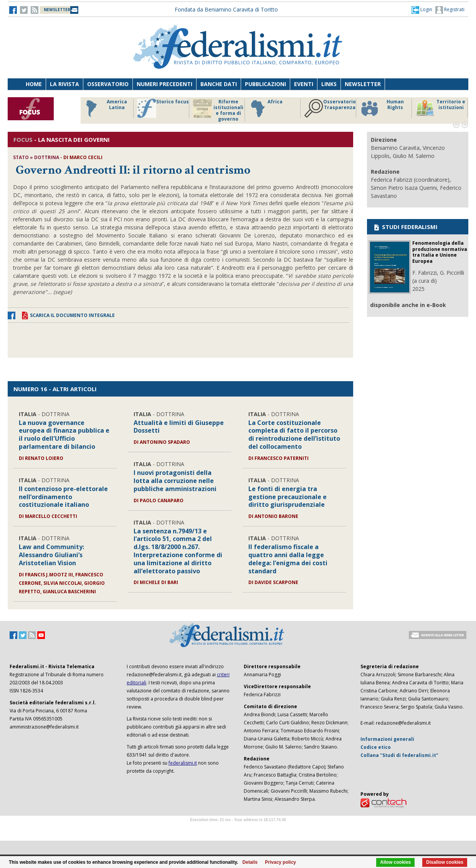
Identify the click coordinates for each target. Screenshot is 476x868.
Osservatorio (108, 84)
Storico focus (163, 108)
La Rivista (64, 84)
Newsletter (363, 84)
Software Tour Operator (238, 829)
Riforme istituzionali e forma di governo (218, 110)
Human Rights (382, 108)
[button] (422, 10)
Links (329, 84)
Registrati (450, 10)
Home (34, 84)
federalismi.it (183, 763)
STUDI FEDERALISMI (405, 227)
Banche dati (219, 84)
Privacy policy (280, 862)
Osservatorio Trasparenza (330, 108)
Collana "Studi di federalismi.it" (399, 755)
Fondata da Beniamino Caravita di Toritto (226, 9)
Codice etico (376, 747)
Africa (265, 108)
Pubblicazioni (265, 84)
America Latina (104, 108)
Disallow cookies (445, 862)
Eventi (304, 84)
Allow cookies (395, 862)
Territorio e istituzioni (440, 108)
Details (250, 862)
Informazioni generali (387, 739)
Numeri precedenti (164, 84)
